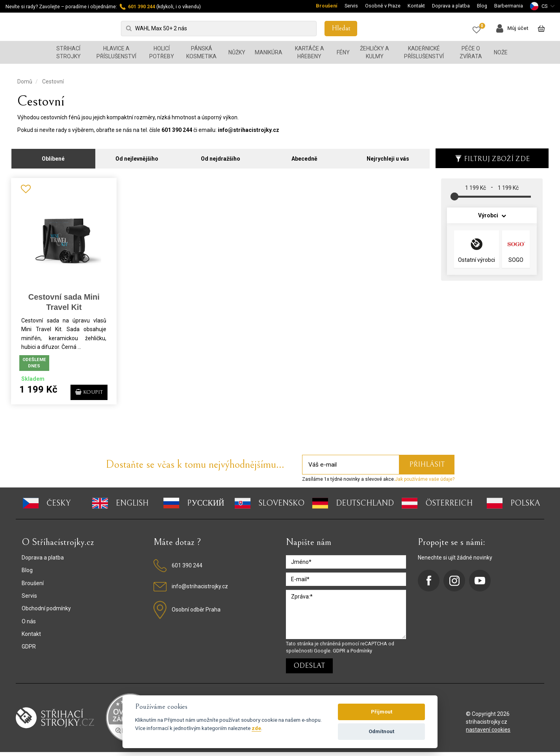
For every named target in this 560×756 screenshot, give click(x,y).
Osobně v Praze (383, 6)
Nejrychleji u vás (388, 156)
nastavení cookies (488, 734)
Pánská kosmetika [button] (201, 52)
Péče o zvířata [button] (471, 52)
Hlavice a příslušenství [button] (116, 52)
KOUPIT (85, 393)
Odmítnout (381, 731)
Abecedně (304, 156)
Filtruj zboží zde (492, 157)
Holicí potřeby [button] (162, 52)
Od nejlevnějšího (137, 156)
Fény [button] (343, 52)
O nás (29, 625)
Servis (351, 6)
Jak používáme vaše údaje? (425, 484)
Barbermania (509, 6)
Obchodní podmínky (46, 613)
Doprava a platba (451, 6)
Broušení (327, 6)
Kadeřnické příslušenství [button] (424, 52)
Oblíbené (53, 156)
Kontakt (416, 6)
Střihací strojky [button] (69, 52)
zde (256, 728)
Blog (482, 6)
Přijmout (382, 712)
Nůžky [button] (237, 52)
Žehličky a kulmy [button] (375, 52)
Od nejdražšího (221, 156)
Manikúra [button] (269, 52)
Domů (25, 82)
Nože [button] (501, 52)
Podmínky (361, 655)
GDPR (29, 651)
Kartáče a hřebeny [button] (310, 52)
